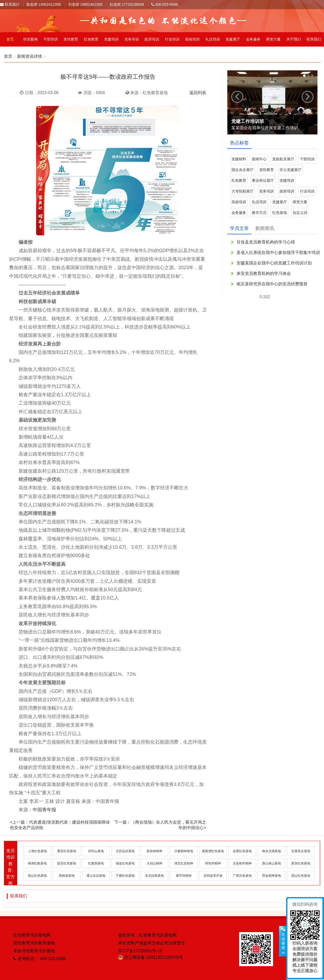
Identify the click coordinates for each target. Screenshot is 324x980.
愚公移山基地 (271, 863)
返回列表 (198, 93)
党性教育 (71, 39)
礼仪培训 (213, 39)
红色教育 (91, 39)
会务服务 (253, 39)
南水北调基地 (271, 851)
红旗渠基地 (96, 863)
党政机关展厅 (283, 159)
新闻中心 (259, 159)
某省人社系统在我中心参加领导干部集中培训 (278, 253)
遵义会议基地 (96, 876)
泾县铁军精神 (242, 863)
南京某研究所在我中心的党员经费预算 (272, 284)
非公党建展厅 (291, 170)
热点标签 (239, 143)
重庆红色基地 (67, 851)
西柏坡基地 (67, 876)
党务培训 (132, 39)
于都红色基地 (125, 876)
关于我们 (294, 39)
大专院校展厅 (242, 191)
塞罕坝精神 (184, 876)
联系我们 (10, 4)
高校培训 (192, 39)
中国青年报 (44, 810)
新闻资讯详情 (30, 56)
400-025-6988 (165, 4)
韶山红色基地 (37, 876)
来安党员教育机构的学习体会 (264, 273)
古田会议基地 (125, 851)
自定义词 (300, 213)
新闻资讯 (265, 228)
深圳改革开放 (213, 876)
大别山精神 (154, 863)
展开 (283, 941)
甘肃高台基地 (301, 851)
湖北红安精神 (184, 863)
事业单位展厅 (263, 180)
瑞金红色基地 (125, 863)
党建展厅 (233, 39)
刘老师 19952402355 (85, 4)
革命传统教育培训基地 (34, 951)
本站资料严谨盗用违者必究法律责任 (152, 943)
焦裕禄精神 (154, 851)
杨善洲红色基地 (213, 851)
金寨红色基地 (242, 851)
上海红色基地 (37, 851)
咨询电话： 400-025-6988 (39, 959)
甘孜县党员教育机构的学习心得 (266, 242)
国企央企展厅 (242, 170)
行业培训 (172, 39)
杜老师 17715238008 (127, 4)
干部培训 (51, 39)
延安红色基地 (67, 863)
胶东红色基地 (301, 863)
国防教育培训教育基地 (34, 943)
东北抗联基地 (154, 876)
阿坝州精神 (213, 863)
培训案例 (30, 39)
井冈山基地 (96, 851)
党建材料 (239, 159)
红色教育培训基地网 (32, 935)
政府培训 (152, 39)
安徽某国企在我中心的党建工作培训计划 (274, 263)
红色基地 (280, 213)
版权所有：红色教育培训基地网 (147, 935)
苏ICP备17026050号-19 (140, 951)
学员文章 (239, 228)
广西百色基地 (242, 876)
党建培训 (111, 39)
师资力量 (273, 39)
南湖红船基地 (37, 863)
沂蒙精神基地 (184, 851)
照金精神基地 (271, 876)
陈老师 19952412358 (44, 4)
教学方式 (259, 213)
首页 (10, 39)
